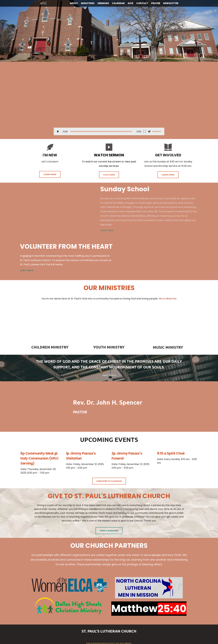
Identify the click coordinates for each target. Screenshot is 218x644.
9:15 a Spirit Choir (171, 453)
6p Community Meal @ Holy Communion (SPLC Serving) (40, 458)
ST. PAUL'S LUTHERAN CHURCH (109, 631)
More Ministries (168, 299)
